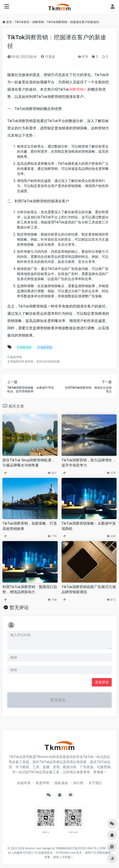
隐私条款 (61, 783)
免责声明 (42, 783)
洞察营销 (38, 22)
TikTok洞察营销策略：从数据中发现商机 (89, 526)
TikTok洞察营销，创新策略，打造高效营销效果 (30, 526)
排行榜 (78, 783)
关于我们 (95, 783)
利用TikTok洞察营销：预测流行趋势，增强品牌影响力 (30, 589)
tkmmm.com (33, 848)
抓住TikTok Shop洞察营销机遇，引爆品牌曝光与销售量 (29, 463)
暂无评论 (19, 608)
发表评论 (102, 682)
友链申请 (24, 783)
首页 (9, 22)
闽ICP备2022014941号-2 (83, 848)
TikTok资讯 (22, 22)
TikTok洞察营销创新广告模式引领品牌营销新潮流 (89, 589)
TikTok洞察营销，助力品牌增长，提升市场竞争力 (89, 463)
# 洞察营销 (24, 347)
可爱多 (48, 57)
